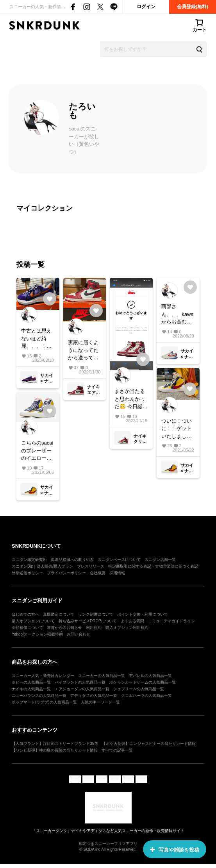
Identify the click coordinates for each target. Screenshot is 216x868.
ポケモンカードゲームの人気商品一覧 (143, 682)
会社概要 (98, 573)
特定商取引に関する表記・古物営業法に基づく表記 (153, 566)
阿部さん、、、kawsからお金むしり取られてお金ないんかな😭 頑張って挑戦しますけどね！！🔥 (178, 315)
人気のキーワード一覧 (100, 702)
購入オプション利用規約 (127, 628)
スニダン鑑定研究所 (29, 560)
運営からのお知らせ (64, 628)
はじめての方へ (25, 614)
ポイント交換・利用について (143, 614)
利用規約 (94, 628)
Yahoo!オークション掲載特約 (37, 634)
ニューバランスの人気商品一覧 (39, 696)
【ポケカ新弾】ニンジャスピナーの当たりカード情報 (149, 744)
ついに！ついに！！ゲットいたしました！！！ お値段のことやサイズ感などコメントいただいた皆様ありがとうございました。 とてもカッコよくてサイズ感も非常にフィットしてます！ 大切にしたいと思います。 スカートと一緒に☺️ (177, 429)
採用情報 (117, 573)
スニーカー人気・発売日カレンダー (43, 676)
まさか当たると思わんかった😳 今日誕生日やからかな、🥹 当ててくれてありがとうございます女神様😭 (131, 399)
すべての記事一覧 (117, 750)
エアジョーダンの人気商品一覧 (82, 689)
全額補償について (27, 628)
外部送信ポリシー (27, 573)
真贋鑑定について (59, 614)
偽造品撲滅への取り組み (72, 560)
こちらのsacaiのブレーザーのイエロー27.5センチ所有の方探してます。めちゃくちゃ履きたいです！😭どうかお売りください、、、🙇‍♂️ (37, 451)
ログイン (146, 7)
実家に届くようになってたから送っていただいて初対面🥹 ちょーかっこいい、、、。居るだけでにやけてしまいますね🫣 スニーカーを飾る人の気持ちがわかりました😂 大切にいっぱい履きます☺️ (85, 351)
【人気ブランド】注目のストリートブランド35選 (55, 744)
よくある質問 (132, 621)
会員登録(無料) (193, 7)
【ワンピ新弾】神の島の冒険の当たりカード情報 (55, 750)
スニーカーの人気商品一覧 (102, 676)
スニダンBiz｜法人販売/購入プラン (42, 566)
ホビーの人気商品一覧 (31, 682)
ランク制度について (96, 614)
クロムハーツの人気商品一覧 (146, 696)
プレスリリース (91, 566)
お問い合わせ (79, 634)
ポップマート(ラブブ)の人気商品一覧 (44, 702)
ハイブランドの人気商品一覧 (80, 682)
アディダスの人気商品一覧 (94, 696)
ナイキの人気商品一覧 (31, 689)
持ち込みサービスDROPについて (88, 621)
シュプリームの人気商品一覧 (139, 689)
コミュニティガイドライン (171, 621)
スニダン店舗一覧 (160, 560)
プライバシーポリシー (66, 573)
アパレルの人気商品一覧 (150, 676)
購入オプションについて (33, 621)
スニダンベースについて (119, 560)
